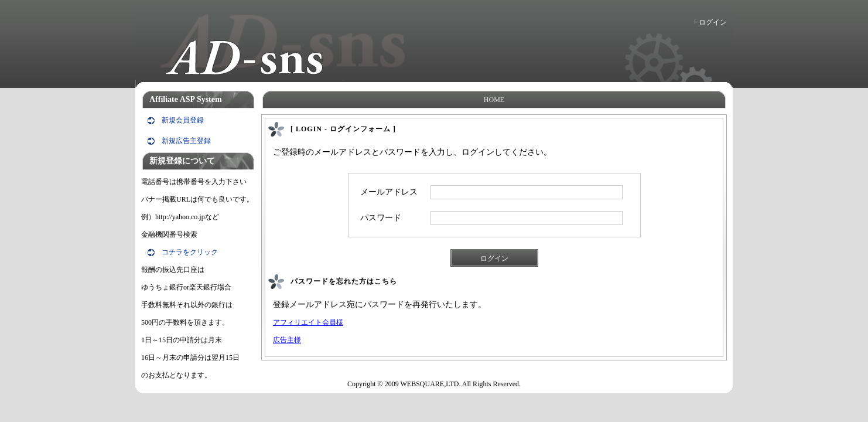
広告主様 (287, 340)
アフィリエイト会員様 (308, 322)
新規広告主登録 (186, 141)
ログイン (713, 22)
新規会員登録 (183, 120)
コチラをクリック (190, 252)
